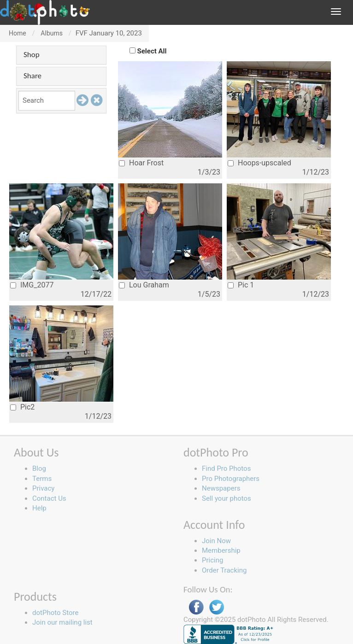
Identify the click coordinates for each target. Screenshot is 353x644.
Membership (221, 550)
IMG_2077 (32, 285)
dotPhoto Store (55, 613)
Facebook (196, 607)
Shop (32, 55)
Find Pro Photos (226, 468)
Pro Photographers (231, 479)
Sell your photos (227, 498)
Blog (39, 468)
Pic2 (22, 407)
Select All (152, 51)
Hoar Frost (141, 163)
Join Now (216, 541)
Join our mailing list (62, 622)
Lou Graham (144, 285)
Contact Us (49, 498)
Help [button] (39, 508)
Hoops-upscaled (259, 163)
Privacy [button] (43, 488)
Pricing (212, 560)
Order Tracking (224, 570)
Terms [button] (42, 479)
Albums (52, 33)
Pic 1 (241, 285)
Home (18, 33)
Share (32, 76)
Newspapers (221, 488)
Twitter (217, 607)
